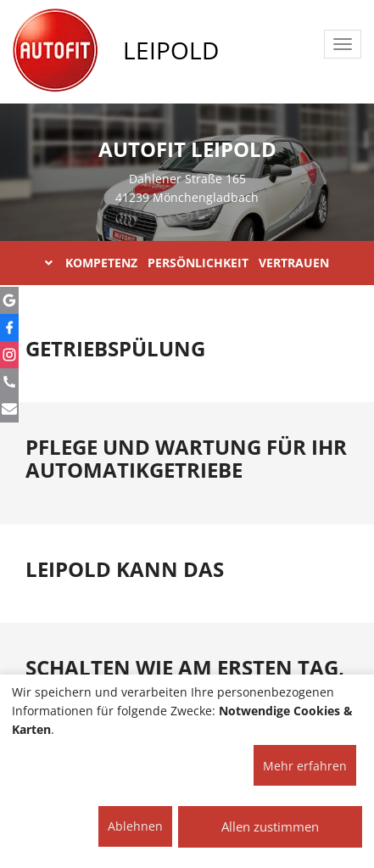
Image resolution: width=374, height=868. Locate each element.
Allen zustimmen (270, 826)
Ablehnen (135, 826)
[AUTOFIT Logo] (55, 51)
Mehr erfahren (305, 766)
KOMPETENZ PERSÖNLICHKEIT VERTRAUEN (187, 263)
